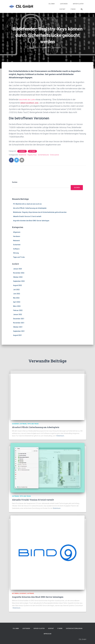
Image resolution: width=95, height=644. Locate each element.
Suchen (15, 182)
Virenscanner (54, 155)
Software (32, 151)
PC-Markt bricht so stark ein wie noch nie (27, 204)
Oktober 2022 (18, 277)
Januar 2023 (18, 269)
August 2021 (17, 335)
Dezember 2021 (19, 318)
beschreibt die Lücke (28, 99)
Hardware (17, 236)
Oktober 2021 (18, 327)
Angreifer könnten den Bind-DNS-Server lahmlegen (31, 220)
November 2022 (19, 273)
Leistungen (64, 4)
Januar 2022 (18, 314)
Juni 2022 (17, 293)
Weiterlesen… (61, 436)
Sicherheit (22, 151)
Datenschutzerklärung (74, 628)
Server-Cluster (78, 4)
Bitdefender (23, 155)
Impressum (47, 634)
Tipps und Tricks (19, 257)
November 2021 (19, 323)
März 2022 (17, 306)
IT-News (73, 9)
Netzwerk (16, 240)
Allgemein (17, 232)
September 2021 (19, 331)
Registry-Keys (32, 155)
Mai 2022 (16, 298)
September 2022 (19, 281)
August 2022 (17, 285)
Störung (16, 253)
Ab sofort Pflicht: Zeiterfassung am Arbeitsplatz (30, 208)
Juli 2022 (16, 289)
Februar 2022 (18, 310)
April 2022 (17, 302)
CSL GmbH (52, 4)
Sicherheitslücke (43, 155)
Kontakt (62, 9)
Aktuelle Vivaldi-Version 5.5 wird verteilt (27, 216)
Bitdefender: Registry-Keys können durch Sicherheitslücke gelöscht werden (40, 212)
